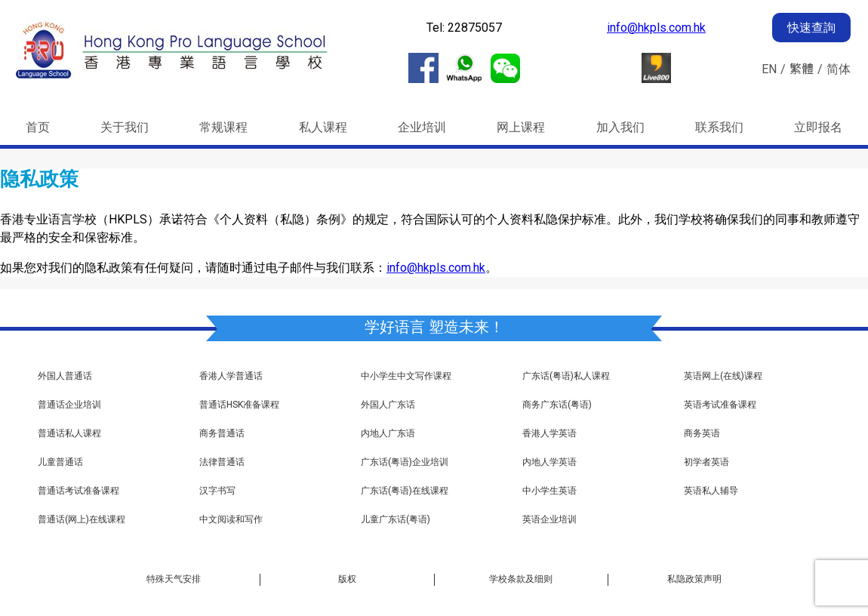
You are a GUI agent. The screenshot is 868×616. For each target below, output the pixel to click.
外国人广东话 (388, 405)
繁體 (802, 69)
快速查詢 (811, 28)
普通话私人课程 (69, 434)
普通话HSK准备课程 (239, 405)
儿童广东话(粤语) (396, 520)
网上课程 (521, 127)
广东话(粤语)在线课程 (405, 491)
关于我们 (125, 127)
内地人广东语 (388, 434)
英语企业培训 (549, 520)
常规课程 (223, 127)
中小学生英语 (549, 491)
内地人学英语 (549, 462)
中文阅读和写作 (231, 520)
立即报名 (818, 127)
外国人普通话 (65, 376)
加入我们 (620, 127)
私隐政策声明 (694, 579)
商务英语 (702, 434)
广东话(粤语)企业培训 (405, 462)
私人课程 (323, 127)
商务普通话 (222, 434)
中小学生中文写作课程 (406, 376)
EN (769, 69)
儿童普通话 (60, 462)
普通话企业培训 (69, 405)
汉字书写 (217, 491)
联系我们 (719, 127)
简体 (839, 69)
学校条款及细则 (521, 579)
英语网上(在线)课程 (723, 376)
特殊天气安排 (174, 579)
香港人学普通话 (231, 376)
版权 (347, 579)
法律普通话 (222, 462)
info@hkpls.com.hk (656, 28)
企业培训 (422, 127)
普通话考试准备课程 (78, 491)
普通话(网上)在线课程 (82, 520)
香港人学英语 (549, 434)
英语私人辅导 (711, 491)
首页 (38, 127)
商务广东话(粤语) (557, 405)
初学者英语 (706, 462)
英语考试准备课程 (720, 405)
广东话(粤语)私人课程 (566, 376)
